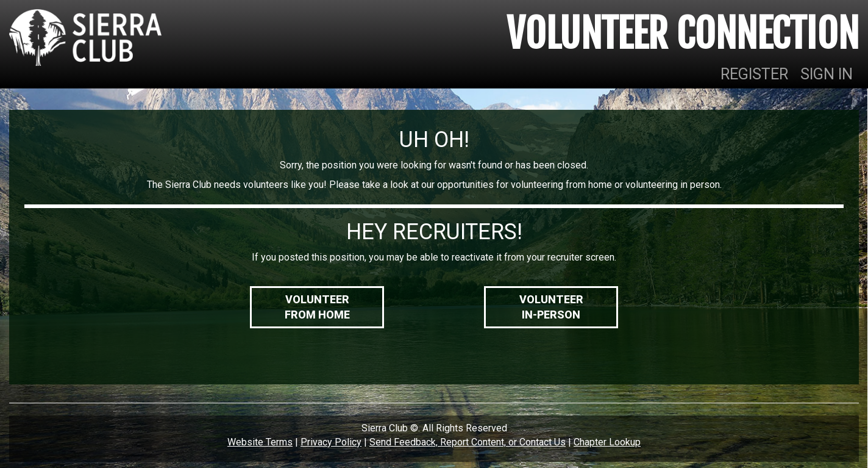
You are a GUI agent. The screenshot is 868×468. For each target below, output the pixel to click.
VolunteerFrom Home (317, 307)
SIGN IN (827, 74)
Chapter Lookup (607, 442)
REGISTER (754, 74)
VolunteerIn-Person (551, 307)
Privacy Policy (331, 442)
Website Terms (260, 442)
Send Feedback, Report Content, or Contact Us (468, 442)
